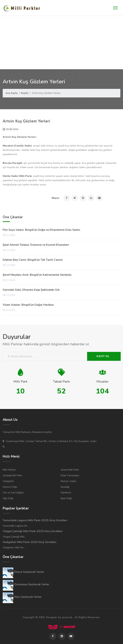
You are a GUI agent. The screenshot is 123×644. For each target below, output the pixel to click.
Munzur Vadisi (68, 481)
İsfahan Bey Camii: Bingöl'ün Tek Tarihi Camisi (33, 260)
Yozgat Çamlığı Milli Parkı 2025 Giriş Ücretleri (33, 531)
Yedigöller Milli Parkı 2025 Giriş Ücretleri (30, 542)
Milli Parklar (9, 470)
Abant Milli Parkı (70, 470)
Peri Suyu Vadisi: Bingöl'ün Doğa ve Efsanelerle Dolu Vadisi (41, 230)
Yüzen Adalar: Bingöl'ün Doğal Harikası (28, 305)
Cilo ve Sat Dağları (13, 493)
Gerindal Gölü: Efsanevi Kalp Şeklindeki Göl (31, 290)
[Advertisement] (61, 42)
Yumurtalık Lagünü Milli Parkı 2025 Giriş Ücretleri (35, 520)
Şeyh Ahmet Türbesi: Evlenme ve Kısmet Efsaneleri (36, 245)
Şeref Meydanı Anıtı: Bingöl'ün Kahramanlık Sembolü (37, 275)
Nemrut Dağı (10, 487)
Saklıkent (66, 493)
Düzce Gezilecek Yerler (29, 572)
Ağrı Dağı (8, 498)
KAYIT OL (103, 356)
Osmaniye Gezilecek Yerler (32, 584)
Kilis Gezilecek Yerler (28, 597)
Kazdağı (65, 487)
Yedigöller (8, 481)
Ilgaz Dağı (66, 498)
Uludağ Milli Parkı (12, 475)
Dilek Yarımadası (70, 475)
